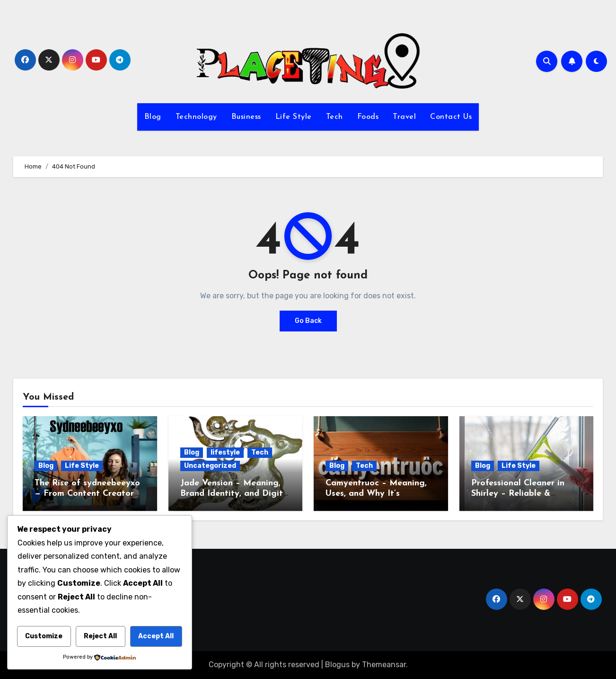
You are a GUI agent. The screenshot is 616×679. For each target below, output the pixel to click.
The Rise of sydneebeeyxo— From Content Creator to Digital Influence (87, 493)
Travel (404, 117)
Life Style (294, 117)
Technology (196, 117)
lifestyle (225, 452)
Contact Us (451, 117)
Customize (44, 636)
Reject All (100, 636)
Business (246, 117)
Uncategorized (210, 466)
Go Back (308, 321)
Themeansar (384, 665)
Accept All (156, 636)
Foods (368, 117)
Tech (334, 117)
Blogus (337, 665)
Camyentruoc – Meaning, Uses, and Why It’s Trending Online (376, 493)
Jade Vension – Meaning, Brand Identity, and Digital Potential (235, 493)
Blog (153, 117)
